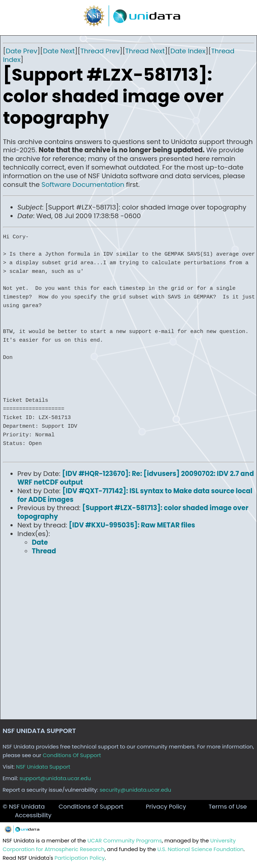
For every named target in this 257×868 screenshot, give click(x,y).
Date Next (59, 51)
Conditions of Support (91, 807)
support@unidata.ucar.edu (55, 778)
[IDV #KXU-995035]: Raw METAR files (132, 525)
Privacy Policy (166, 807)
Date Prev (22, 51)
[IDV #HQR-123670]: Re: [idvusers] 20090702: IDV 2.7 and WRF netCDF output (136, 478)
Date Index (188, 51)
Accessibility (33, 815)
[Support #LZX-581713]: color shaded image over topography (133, 512)
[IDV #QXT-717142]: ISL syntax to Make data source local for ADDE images (135, 495)
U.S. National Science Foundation (201, 849)
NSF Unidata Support (43, 767)
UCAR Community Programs (125, 841)
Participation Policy (79, 858)
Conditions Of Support (72, 755)
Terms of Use (228, 807)
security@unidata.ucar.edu (135, 790)
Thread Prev (100, 51)
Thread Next (145, 51)
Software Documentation (83, 185)
